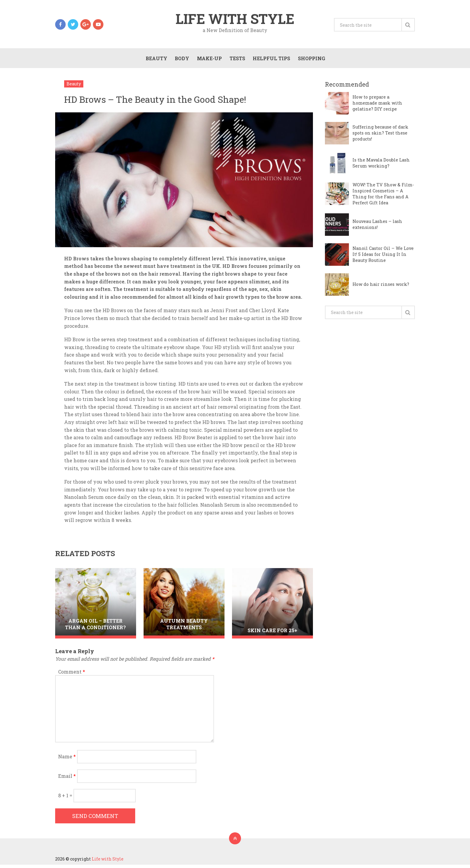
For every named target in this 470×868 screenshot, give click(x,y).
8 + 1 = (66, 799)
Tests (236, 60)
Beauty (155, 60)
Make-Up (208, 60)
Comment (72, 675)
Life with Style (235, 19)
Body (181, 60)
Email (67, 779)
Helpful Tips (271, 60)
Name (67, 760)
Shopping (311, 60)
